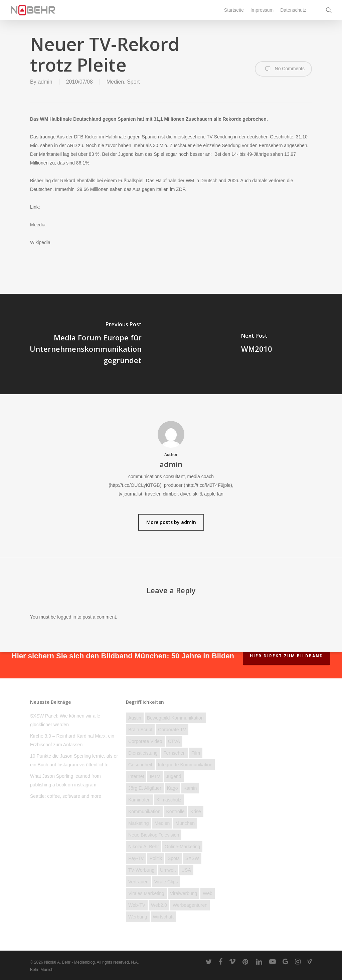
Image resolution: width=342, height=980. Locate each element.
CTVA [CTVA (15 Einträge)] (174, 741)
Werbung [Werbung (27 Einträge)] (138, 917)
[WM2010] (256, 344)
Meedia (38, 225)
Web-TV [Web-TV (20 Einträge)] (137, 905)
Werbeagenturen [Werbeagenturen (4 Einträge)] (190, 905)
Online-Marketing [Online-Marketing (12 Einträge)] (183, 847)
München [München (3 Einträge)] (185, 823)
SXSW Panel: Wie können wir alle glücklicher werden (65, 720)
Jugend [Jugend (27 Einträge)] (174, 776)
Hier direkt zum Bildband (287, 656)
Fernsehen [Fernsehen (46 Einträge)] (175, 753)
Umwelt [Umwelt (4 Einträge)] (168, 870)
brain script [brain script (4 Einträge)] (140, 730)
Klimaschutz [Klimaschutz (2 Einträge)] (169, 800)
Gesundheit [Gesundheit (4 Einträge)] (140, 765)
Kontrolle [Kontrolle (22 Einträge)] (175, 811)
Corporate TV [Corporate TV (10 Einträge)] (172, 730)
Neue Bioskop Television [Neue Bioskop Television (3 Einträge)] (154, 835)
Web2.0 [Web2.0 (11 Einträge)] (159, 905)
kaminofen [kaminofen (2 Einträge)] (139, 800)
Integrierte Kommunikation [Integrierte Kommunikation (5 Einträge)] (185, 765)
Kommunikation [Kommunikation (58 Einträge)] (144, 811)
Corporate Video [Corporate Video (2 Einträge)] (145, 741)
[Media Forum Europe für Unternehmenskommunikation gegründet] (85, 344)
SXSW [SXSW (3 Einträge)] (192, 858)
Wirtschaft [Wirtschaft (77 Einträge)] (163, 917)
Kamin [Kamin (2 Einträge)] (190, 788)
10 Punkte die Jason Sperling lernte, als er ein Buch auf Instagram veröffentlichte (74, 760)
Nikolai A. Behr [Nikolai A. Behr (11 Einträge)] (144, 847)
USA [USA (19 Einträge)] (186, 870)
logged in (67, 617)
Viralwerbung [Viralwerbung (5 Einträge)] (184, 893)
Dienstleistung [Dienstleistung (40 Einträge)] (143, 753)
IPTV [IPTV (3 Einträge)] (155, 776)
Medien (115, 82)
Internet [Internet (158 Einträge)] (136, 776)
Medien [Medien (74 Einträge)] (162, 823)
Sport (133, 82)
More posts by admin (171, 522)
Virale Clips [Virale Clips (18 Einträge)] (166, 882)
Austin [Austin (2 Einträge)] (135, 718)
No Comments (283, 69)
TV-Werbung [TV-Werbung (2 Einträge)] (141, 870)
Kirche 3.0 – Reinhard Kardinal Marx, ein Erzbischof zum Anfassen (72, 740)
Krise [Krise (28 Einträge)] (196, 811)
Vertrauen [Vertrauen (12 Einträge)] (138, 882)
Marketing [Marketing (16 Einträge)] (138, 823)
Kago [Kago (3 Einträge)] (173, 788)
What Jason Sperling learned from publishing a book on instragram (65, 780)
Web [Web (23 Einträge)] (208, 893)
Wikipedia (40, 242)
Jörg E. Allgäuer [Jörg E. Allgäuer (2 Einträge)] (145, 788)
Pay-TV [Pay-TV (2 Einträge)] (136, 858)
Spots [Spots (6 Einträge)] (174, 858)
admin (45, 82)
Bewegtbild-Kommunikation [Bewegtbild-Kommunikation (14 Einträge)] (175, 718)
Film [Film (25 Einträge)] (196, 753)
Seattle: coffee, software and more (66, 796)
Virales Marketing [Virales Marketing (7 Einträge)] (146, 893)
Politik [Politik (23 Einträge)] (156, 858)
